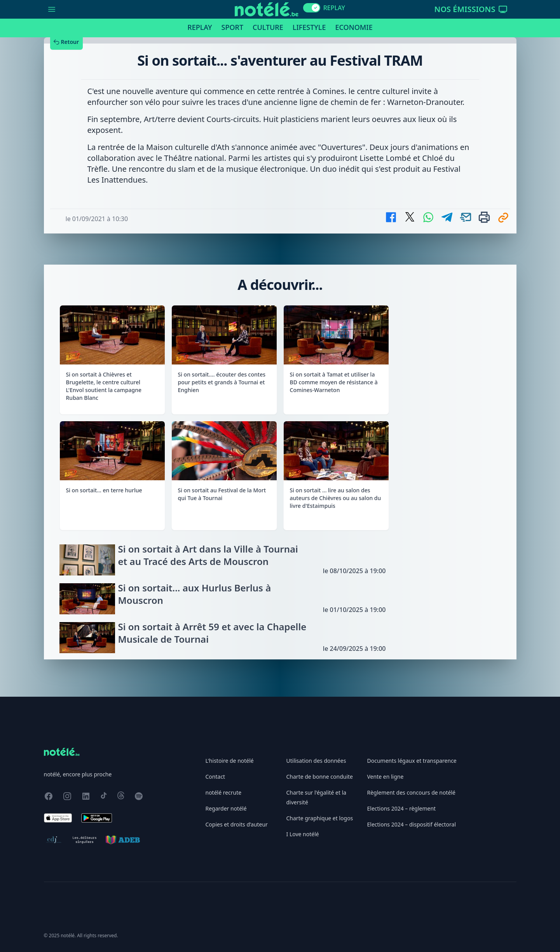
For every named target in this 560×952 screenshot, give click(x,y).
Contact (215, 777)
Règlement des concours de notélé (411, 792)
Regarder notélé (226, 808)
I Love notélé (303, 834)
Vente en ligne (386, 777)
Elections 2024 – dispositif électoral (412, 824)
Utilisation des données (316, 761)
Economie (354, 27)
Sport (232, 27)
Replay (200, 27)
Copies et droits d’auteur (237, 824)
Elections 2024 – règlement (402, 808)
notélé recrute (224, 792)
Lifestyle (309, 27)
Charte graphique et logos (320, 818)
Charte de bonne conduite (320, 777)
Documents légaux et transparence (412, 761)
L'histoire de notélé (230, 761)
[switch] (312, 8)
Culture (268, 27)
